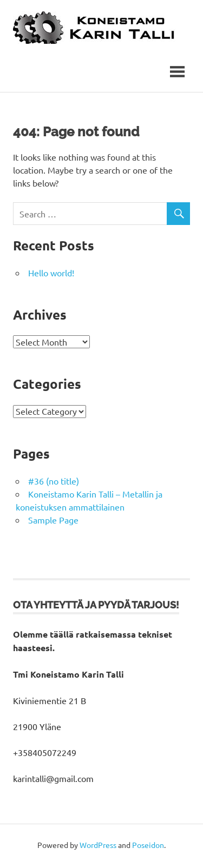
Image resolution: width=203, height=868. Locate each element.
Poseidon (148, 847)
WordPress (98, 847)
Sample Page (53, 522)
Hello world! (51, 275)
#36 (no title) (54, 483)
